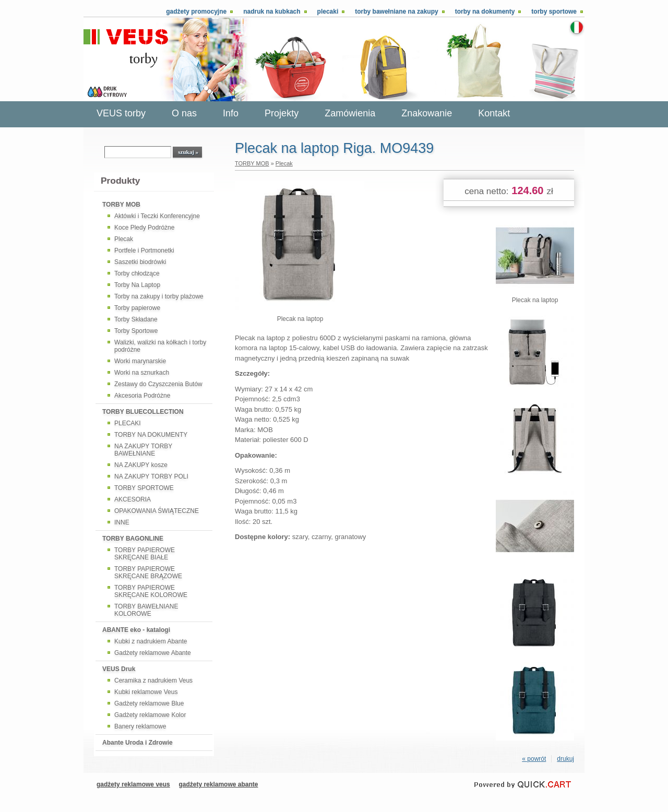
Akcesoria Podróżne (142, 396)
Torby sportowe (554, 11)
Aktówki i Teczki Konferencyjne (157, 216)
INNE (122, 522)
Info (231, 113)
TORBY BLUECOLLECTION (143, 412)
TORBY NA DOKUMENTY (151, 435)
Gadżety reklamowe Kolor (150, 715)
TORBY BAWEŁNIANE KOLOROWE (146, 610)
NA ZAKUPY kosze (141, 465)
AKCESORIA (133, 499)
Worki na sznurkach (142, 373)
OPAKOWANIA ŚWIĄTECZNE (157, 511)
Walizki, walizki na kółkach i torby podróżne (160, 346)
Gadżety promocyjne (196, 11)
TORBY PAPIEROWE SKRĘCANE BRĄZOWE (148, 572)
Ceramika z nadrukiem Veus (153, 680)
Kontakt (494, 113)
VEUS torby (121, 113)
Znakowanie (427, 113)
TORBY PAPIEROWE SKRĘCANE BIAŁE (145, 554)
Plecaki (328, 11)
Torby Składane (136, 319)
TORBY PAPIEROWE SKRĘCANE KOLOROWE (151, 591)
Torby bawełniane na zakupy (396, 11)
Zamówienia (350, 113)
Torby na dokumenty (485, 11)
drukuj (565, 759)
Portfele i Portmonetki (144, 250)
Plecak (124, 239)
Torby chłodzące (137, 273)
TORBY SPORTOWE (144, 488)
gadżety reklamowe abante (218, 784)
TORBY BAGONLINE (133, 539)
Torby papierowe (137, 308)
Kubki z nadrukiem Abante (151, 641)
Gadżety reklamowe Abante (153, 653)
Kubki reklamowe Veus (146, 692)
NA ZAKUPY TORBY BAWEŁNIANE (143, 450)
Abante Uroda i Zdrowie (138, 743)
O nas (184, 113)
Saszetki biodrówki (140, 262)
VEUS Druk (119, 669)
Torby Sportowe (136, 331)
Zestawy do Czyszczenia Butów (158, 384)
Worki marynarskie (140, 361)
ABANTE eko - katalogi (136, 630)
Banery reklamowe (140, 726)
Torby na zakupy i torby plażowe (159, 296)
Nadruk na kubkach (272, 11)
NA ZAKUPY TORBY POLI (151, 476)
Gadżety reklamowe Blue (149, 703)
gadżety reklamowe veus (133, 784)
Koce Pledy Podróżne (144, 228)
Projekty (282, 113)
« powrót (534, 759)
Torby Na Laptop (137, 285)
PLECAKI (128, 423)
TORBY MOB (121, 205)
